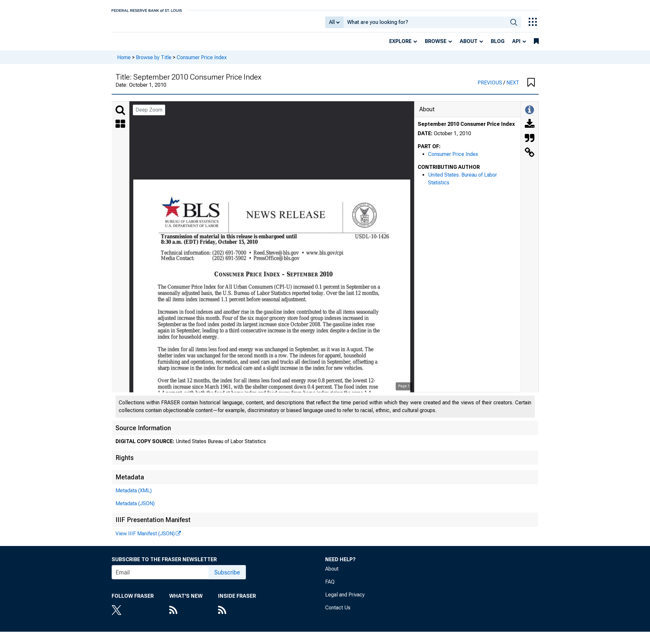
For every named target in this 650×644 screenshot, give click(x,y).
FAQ (330, 586)
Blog (498, 46)
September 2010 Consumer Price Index (466, 129)
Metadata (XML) (134, 495)
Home (124, 62)
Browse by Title (154, 62)
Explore (400, 46)
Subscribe (227, 577)
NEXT (513, 87)
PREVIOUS (490, 87)
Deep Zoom (149, 114)
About (469, 46)
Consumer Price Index (202, 62)
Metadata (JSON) (135, 508)
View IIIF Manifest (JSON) (145, 538)
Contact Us (338, 612)
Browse (436, 46)
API (516, 46)
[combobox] (425, 25)
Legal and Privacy (345, 599)
